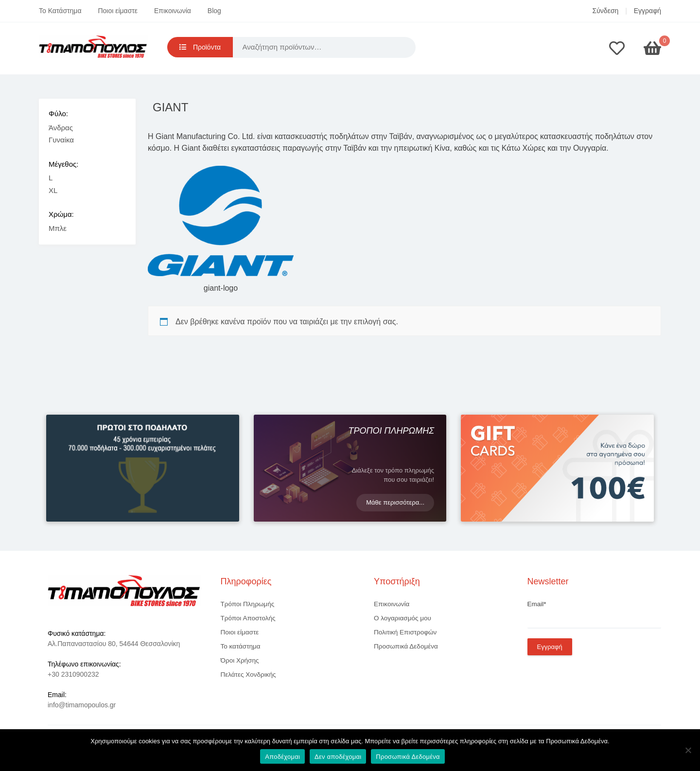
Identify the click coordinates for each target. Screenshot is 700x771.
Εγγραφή (647, 11)
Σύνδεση (606, 11)
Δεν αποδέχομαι (338, 757)
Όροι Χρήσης (240, 660)
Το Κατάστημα (60, 11)
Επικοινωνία (173, 11)
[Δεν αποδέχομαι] (688, 750)
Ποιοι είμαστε (118, 11)
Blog (214, 11)
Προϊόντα (200, 47)
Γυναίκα (61, 140)
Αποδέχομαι (282, 757)
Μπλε (58, 228)
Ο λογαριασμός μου (402, 618)
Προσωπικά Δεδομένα (406, 646)
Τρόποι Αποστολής (248, 618)
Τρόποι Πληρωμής (248, 604)
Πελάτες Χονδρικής (248, 675)
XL (53, 190)
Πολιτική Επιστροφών (405, 632)
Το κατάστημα (241, 646)
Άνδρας (61, 128)
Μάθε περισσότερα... (395, 502)
